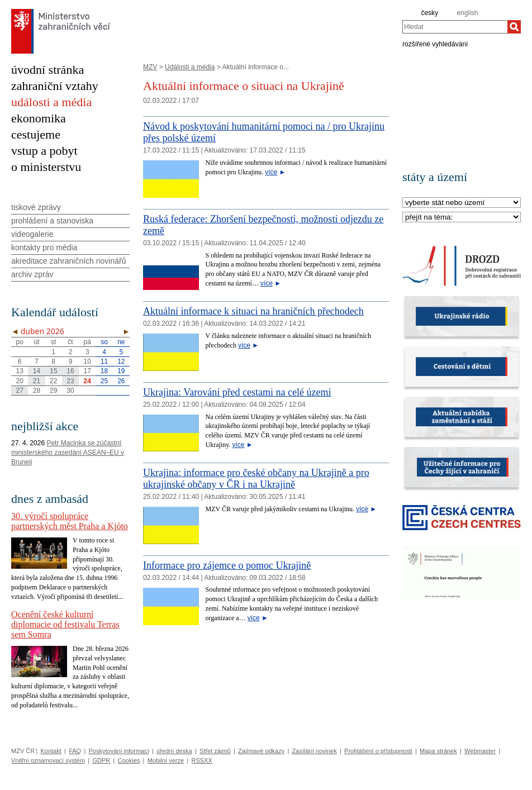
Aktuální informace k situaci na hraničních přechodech (253, 311)
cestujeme (36, 134)
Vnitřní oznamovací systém (48, 760)
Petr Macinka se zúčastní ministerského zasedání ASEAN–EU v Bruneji (68, 453)
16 (70, 371)
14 (37, 371)
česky (429, 13)
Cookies (129, 760)
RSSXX (201, 760)
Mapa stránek (438, 751)
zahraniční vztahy (55, 86)
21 (37, 381)
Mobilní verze (166, 760)
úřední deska (174, 751)
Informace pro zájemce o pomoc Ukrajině (227, 565)
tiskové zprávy (36, 207)
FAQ (75, 751)
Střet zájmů (215, 751)
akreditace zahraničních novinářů (68, 261)
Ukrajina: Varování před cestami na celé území (237, 392)
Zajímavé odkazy (261, 751)
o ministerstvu (46, 167)
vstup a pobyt (44, 151)
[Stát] (462, 203)
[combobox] (455, 27)
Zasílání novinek (315, 751)
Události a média (190, 67)
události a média (51, 102)
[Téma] (462, 218)
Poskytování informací (119, 751)
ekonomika (39, 118)
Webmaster (480, 751)
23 (70, 381)
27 (19, 391)
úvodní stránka (47, 70)
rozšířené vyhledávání (435, 44)
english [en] (467, 13)
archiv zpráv (32, 274)
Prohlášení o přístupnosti (378, 751)
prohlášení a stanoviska (52, 221)
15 (53, 371)
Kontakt (51, 751)
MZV (150, 67)
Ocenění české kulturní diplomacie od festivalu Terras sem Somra (65, 624)
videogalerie (32, 234)
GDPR (101, 760)
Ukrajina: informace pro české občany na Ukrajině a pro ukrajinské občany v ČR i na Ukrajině (256, 479)
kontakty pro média (44, 248)
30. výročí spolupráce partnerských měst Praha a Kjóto (70, 521)
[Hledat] (514, 27)
